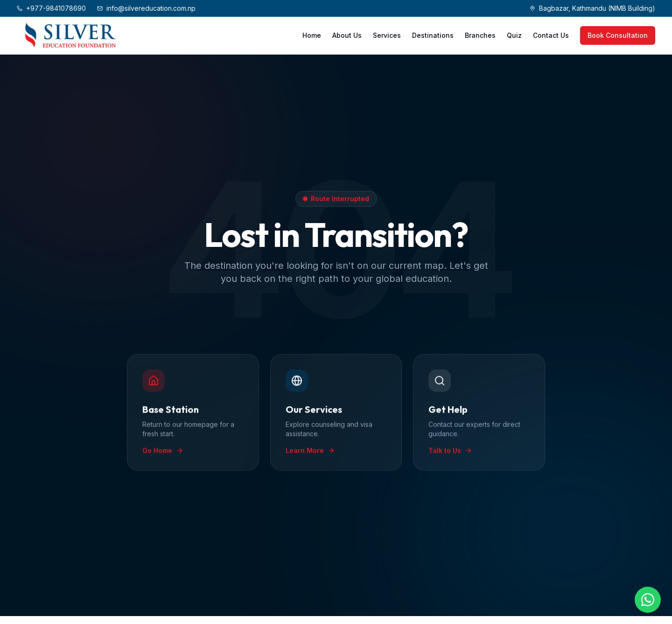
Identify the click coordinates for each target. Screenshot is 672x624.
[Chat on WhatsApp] (648, 600)
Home (312, 35)
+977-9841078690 (51, 8)
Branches (480, 35)
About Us (347, 35)
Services (387, 35)
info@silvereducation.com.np (146, 8)
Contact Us (551, 35)
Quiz (514, 35)
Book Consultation (618, 35)
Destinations (433, 35)
